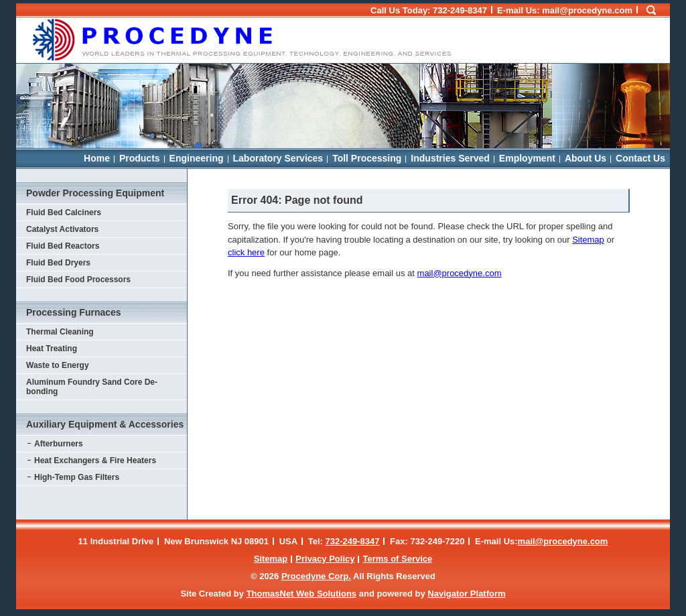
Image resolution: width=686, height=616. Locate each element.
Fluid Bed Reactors (63, 246)
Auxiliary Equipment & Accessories (105, 424)
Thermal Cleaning (60, 332)
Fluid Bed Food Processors (78, 280)
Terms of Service (397, 559)
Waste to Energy (58, 365)
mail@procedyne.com (460, 273)
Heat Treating (52, 349)
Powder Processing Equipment (95, 193)
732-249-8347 (460, 10)
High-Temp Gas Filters (77, 477)
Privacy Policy (325, 559)
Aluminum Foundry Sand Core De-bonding (92, 387)
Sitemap (588, 240)
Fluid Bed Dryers (58, 263)
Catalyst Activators (62, 229)
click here (246, 252)
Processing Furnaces (74, 312)
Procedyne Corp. (316, 576)
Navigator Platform (466, 594)
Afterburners (59, 444)
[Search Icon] (651, 11)
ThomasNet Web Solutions (301, 594)
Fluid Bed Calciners (64, 212)
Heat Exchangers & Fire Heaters (95, 460)
